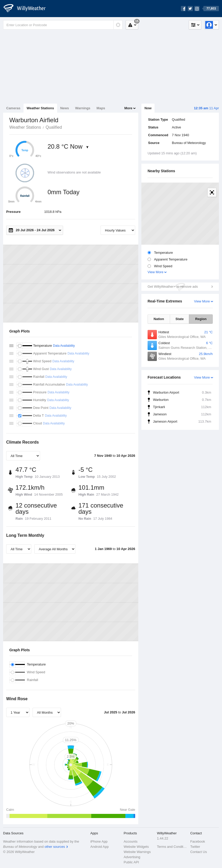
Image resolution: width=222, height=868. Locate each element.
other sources (55, 847)
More (128, 108)
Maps (101, 108)
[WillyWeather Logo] (27, 9)
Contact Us (198, 852)
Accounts (130, 841)
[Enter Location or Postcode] (63, 25)
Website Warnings (137, 852)
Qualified (54, 127)
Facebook (198, 841)
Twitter (195, 847)
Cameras (13, 108)
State (180, 319)
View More (155, 272)
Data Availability (64, 346)
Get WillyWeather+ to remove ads (173, 287)
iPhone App (99, 841)
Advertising (132, 857)
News (65, 108)
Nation (159, 319)
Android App (100, 847)
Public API (131, 862)
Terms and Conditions (172, 847)
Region (201, 319)
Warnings (83, 108)
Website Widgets (136, 847)
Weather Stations (40, 108)
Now (148, 108)
